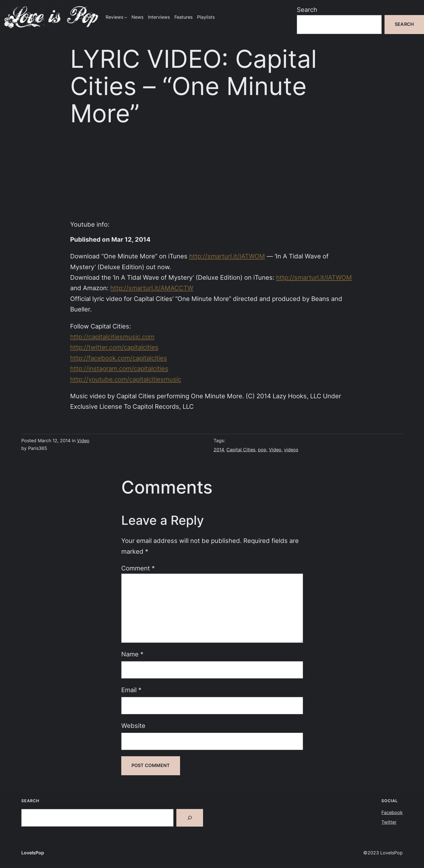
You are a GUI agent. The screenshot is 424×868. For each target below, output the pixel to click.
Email (131, 690)
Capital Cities (241, 450)
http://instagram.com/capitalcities (119, 368)
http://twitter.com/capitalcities (114, 347)
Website (133, 726)
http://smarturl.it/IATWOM (227, 256)
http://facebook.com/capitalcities (119, 358)
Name (132, 654)
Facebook (392, 813)
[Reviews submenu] (126, 17)
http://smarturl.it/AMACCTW (152, 288)
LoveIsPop (33, 853)
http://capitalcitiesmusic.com (112, 337)
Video (83, 441)
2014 (219, 450)
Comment (138, 568)
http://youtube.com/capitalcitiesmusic (126, 379)
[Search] (190, 818)
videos (291, 450)
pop (262, 450)
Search (307, 10)
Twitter (389, 822)
